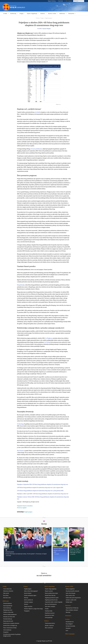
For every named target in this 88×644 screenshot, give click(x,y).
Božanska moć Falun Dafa (9, 617)
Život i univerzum (49, 628)
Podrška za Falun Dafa (8, 612)
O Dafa (5, 586)
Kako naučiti (6, 593)
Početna (38, 18)
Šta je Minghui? (69, 624)
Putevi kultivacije (7, 608)
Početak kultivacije (7, 603)
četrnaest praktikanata (36, 149)
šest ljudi (37, 112)
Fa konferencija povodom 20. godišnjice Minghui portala (12, 635)
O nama (67, 619)
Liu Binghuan (49, 338)
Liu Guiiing (47, 342)
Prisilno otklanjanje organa (30, 595)
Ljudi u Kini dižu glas (71, 593)
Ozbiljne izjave (69, 602)
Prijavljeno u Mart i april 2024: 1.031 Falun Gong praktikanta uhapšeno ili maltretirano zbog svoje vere (43, 494)
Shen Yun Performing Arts (51, 604)
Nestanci (26, 604)
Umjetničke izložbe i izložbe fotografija (54, 602)
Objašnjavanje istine (8, 610)
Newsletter (68, 628)
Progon (42, 18)
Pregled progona (48, 18)
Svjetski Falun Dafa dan (50, 595)
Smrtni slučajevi (28, 593)
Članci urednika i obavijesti (72, 610)
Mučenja (26, 598)
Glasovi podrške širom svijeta (51, 593)
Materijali (68, 612)
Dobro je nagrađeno (70, 589)
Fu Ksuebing (20, 424)
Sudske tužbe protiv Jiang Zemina (73, 598)
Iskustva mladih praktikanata (10, 614)
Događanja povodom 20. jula (51, 600)
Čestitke (47, 609)
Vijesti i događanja (50, 586)
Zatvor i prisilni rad (28, 600)
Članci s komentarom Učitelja (10, 628)
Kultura (47, 621)
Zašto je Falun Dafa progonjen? (31, 591)
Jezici (67, 630)
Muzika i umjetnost (49, 626)
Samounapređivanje (8, 606)
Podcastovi (68, 616)
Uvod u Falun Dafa (7, 589)
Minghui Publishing (52, 1)
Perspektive (6, 632)
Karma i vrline (69, 586)
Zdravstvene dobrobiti (8, 591)
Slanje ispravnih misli (8, 621)
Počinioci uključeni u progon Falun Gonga (33, 609)
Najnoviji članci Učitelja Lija (72, 608)
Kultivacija (6, 601)
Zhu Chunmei (20, 451)
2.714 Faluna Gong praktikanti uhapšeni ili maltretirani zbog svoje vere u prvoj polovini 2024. (40, 491)
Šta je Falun (6, 595)
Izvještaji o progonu (29, 602)
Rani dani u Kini (7, 598)
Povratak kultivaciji (8, 619)
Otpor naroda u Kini (70, 595)
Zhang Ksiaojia (21, 285)
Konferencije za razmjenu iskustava (11, 623)
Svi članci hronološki (70, 626)
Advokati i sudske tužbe (71, 600)
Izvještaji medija (49, 611)
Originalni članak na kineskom (25, 506)
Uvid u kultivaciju (7, 630)
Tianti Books (61, 1)
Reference (68, 605)
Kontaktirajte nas (70, 622)
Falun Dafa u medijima (50, 606)
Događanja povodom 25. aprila (52, 598)
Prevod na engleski (22, 508)
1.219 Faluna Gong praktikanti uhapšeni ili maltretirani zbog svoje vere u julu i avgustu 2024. (40, 488)
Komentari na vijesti (50, 615)
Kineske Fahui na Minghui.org (10, 626)
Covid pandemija (49, 618)
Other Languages (69, 1)
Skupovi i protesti (49, 591)
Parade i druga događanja (51, 589)
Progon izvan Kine (28, 606)
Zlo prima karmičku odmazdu (72, 591)
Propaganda (27, 611)
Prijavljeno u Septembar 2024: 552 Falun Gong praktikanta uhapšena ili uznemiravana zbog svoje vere (43, 484)
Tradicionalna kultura (50, 623)
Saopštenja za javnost (50, 613)
